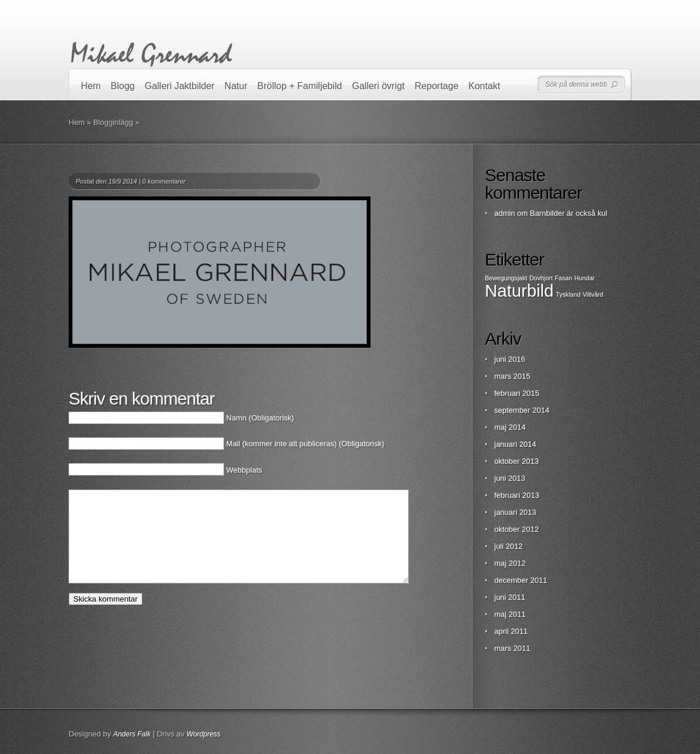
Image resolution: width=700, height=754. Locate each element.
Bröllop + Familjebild (300, 86)
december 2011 (521, 580)
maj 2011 (510, 614)
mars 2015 (512, 376)
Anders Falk (132, 734)
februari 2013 (517, 495)
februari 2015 (517, 393)
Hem (91, 86)
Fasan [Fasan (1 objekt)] (563, 278)
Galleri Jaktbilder (180, 86)
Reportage (436, 86)
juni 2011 (510, 597)
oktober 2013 (516, 461)
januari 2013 (515, 512)
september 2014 (522, 410)
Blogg (123, 86)
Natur (236, 86)
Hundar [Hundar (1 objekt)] (584, 278)
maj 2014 (510, 427)
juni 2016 (510, 359)
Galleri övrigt (379, 86)
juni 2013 (510, 478)
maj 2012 (510, 563)
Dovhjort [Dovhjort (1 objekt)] (541, 278)
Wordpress (203, 734)
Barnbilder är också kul (569, 213)
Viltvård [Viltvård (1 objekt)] (593, 294)
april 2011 (511, 631)
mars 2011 (512, 648)
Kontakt (484, 86)
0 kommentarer (164, 181)
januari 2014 (515, 444)
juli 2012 (508, 546)
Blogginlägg (113, 122)
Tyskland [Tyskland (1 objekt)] (568, 294)
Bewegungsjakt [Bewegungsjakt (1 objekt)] (506, 278)
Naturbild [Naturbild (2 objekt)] (519, 291)
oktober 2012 (516, 529)
